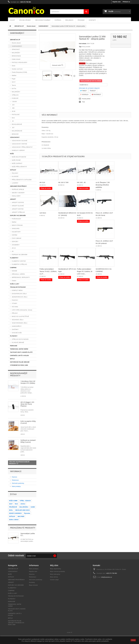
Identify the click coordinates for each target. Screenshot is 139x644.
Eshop (12, 20)
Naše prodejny (16, 486)
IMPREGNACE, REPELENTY (21, 277)
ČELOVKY (15, 173)
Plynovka (27, 513)
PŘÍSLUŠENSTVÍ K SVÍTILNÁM (21, 180)
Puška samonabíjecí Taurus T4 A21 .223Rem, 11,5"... (48, 271)
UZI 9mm (43, 213)
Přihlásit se (126, 2)
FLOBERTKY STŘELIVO (19, 264)
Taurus (14, 85)
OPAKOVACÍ (15, 49)
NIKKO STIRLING (17, 225)
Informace (16, 471)
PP (71, 632)
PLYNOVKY (14, 336)
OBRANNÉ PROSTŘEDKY (18, 186)
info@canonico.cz (107, 577)
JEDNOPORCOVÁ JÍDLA (19, 297)
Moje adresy (54, 577)
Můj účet (54, 565)
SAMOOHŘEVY (16, 326)
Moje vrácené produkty (58, 571)
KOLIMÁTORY (16, 232)
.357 (13, 128)
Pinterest (96, 94)
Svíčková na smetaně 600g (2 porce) (28, 441)
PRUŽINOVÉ (13, 507)
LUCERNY (15, 183)
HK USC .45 (81, 182)
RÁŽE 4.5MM (13, 501)
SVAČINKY (15, 329)
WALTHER (21, 516)
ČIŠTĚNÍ (14, 235)
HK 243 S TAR (63, 182)
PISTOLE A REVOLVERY (19, 62)
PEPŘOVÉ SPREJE (18, 189)
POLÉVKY (15, 300)
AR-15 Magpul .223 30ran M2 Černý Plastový (27, 404)
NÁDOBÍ (14, 271)
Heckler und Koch (17, 69)
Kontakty (92, 20)
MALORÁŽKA (24, 507)
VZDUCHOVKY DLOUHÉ (19, 141)
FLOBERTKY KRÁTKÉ (19, 261)
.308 (13, 108)
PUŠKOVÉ (15, 98)
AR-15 (13, 248)
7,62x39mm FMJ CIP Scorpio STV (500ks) (28, 382)
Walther (14, 75)
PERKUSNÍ (14, 346)
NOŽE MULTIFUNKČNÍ (19, 157)
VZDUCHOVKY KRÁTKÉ (19, 144)
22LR (11, 504)
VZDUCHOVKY (15, 137)
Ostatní (14, 281)
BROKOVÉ (15, 134)
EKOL (11, 510)
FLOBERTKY (14, 258)
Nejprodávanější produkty (19, 374)
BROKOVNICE (16, 56)
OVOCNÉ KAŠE (17, 333)
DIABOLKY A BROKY (18, 150)
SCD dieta (15, 307)
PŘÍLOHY (15, 313)
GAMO (33, 507)
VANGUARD (15, 229)
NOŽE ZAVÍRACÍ (17, 163)
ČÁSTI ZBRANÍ (16, 238)
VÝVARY (14, 303)
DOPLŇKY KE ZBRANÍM (18, 215)
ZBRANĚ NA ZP (15, 40)
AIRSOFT (13, 199)
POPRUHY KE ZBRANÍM (19, 255)
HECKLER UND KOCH (22, 510)
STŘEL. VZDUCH (25, 501)
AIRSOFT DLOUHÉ (18, 206)
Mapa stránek (33, 585)
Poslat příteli (86, 99)
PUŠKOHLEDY (16, 219)
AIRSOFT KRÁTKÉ (17, 209)
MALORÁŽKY (16, 53)
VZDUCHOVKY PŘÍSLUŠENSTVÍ (22, 147)
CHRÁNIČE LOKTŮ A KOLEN (19, 356)
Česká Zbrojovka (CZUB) (19, 72)
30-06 (13, 111)
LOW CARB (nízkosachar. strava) (22, 310)
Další (74, 76)
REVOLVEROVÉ (17, 124)
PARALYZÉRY (16, 196)
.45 (13, 121)
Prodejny (81, 20)
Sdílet (93, 91)
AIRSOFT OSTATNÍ (18, 202)
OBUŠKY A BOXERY (18, 193)
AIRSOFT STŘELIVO (18, 212)
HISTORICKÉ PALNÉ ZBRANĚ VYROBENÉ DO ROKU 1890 (20, 364)
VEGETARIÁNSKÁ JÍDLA (19, 323)
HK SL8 (42, 182)
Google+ (85, 94)
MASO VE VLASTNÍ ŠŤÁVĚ (20, 316)
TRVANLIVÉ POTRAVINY (18, 287)
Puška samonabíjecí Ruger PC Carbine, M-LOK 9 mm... (85, 271)
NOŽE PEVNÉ (16, 160)
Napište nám (117, 2)
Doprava (58, 20)
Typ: (80, 47)
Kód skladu (83, 44)
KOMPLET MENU (17, 290)
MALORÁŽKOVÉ (17, 131)
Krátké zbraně (16, 59)
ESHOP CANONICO (15, 513)
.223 (13, 105)
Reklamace (69, 20)
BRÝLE (12, 359)
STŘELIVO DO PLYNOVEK (20, 339)
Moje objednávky (56, 569)
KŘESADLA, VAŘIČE (18, 274)
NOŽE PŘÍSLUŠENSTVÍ (19, 167)
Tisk (83, 102)
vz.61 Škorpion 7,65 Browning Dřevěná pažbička (103, 185)
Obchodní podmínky (43, 20)
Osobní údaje (54, 580)
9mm (13, 118)
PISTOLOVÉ (15, 115)
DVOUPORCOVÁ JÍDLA (19, 294)
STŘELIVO (15, 95)
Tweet (84, 91)
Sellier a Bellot (14, 520)
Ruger (13, 79)
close (133, 640)
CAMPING (13, 268)
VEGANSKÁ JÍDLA (17, 320)
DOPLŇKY (15, 242)
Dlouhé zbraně (16, 43)
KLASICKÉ (15, 176)
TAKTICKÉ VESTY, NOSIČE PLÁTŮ (21, 352)
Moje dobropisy (55, 574)
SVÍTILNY (13, 170)
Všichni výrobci (25, 20)
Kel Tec (14, 88)
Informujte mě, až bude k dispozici (89, 88)
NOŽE (12, 154)
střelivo (23, 504)
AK (12, 251)
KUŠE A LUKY (15, 284)
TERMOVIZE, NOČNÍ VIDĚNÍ (19, 349)
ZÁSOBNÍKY (15, 245)
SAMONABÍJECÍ (17, 46)
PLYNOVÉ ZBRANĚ (18, 342)
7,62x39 (14, 102)
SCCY (13, 82)
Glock (13, 66)
